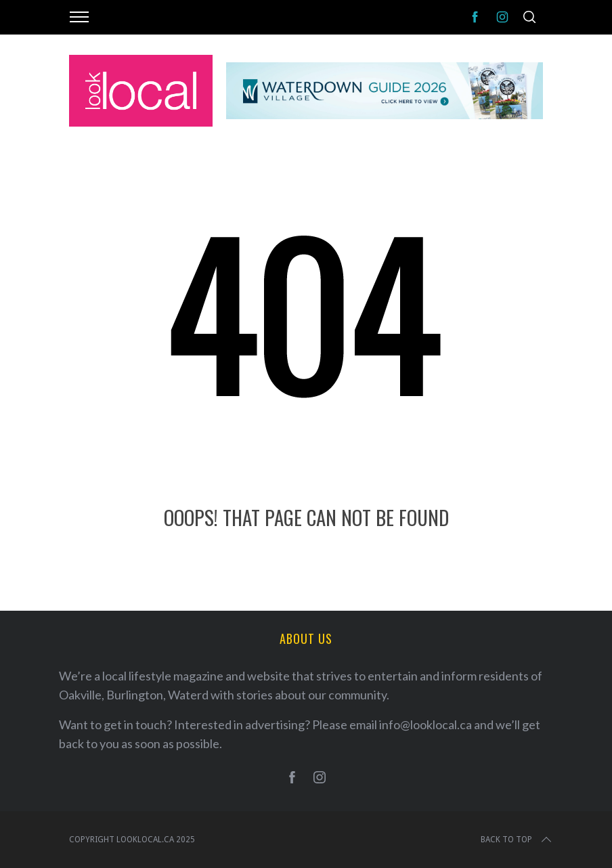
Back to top (517, 840)
